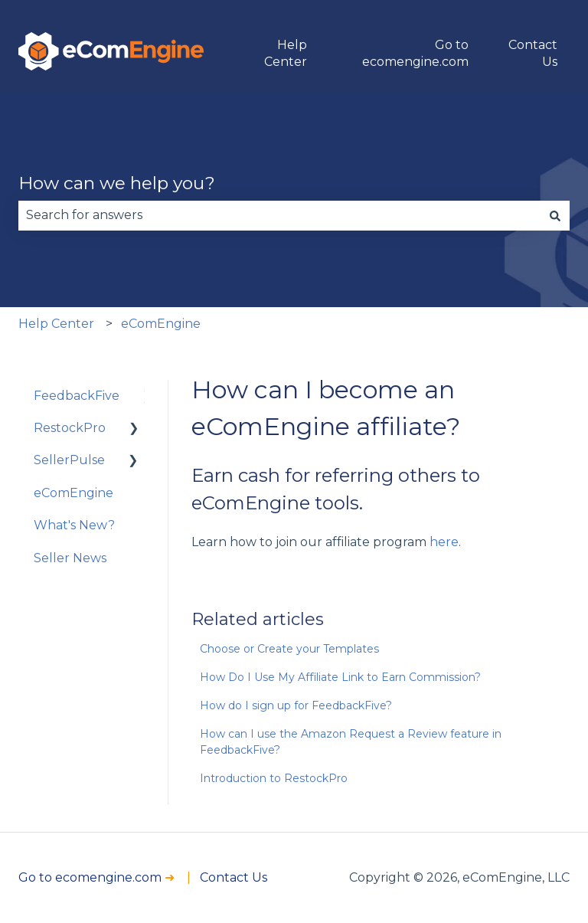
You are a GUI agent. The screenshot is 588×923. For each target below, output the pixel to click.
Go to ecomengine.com (415, 53)
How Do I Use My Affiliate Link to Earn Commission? (340, 677)
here (444, 542)
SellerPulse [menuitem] (69, 460)
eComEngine (161, 324)
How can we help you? (117, 183)
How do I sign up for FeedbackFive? (296, 705)
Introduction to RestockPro (274, 778)
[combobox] (279, 215)
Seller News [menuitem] (70, 558)
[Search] (555, 215)
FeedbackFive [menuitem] (77, 396)
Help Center (286, 53)
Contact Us (533, 53)
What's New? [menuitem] (74, 525)
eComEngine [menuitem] (73, 493)
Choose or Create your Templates (289, 649)
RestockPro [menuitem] (70, 428)
